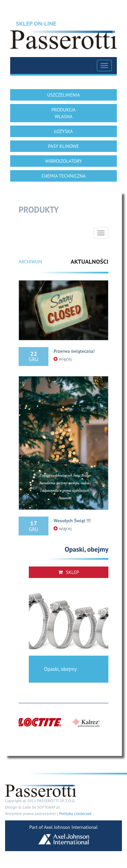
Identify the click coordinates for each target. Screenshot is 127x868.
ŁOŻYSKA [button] (63, 131)
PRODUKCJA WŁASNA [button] (64, 113)
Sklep (69, 572)
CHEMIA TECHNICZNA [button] (63, 176)
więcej (63, 359)
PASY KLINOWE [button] (63, 146)
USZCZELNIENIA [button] (63, 95)
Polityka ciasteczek (76, 813)
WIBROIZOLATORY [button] (63, 161)
